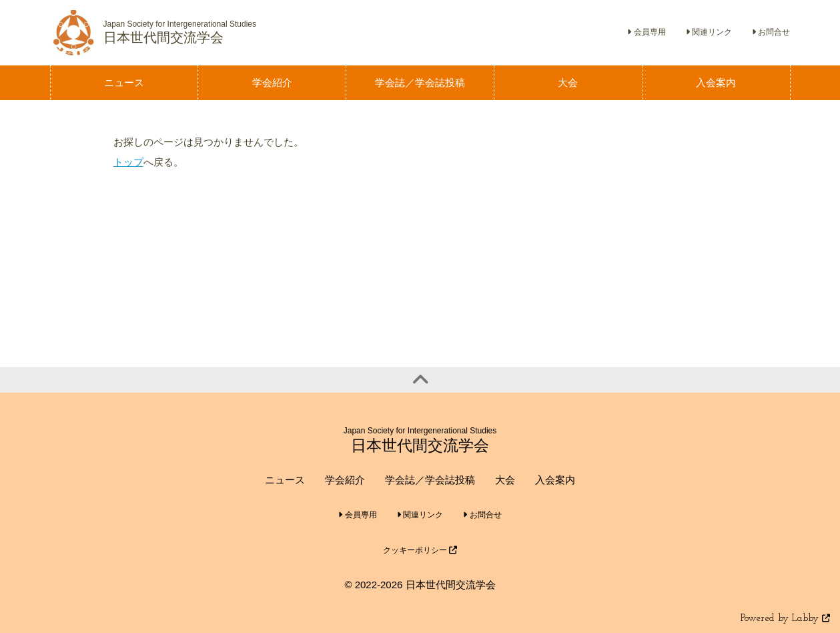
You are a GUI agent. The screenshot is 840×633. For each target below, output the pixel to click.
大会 (505, 480)
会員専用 (646, 32)
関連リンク (709, 32)
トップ (128, 162)
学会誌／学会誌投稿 (430, 480)
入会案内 (555, 480)
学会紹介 (345, 480)
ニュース (285, 480)
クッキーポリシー (420, 550)
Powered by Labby (785, 619)
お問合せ (771, 32)
